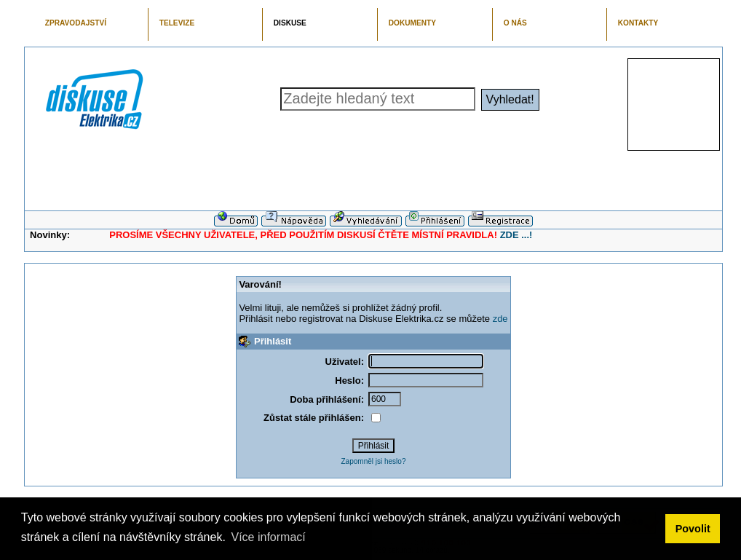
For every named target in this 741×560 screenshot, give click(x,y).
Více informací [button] (268, 537)
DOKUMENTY (412, 23)
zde (500, 319)
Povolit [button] (693, 529)
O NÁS (515, 23)
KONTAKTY (638, 23)
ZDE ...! (516, 235)
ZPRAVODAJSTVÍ (76, 23)
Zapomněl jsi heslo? (374, 461)
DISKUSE (290, 23)
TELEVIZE (177, 23)
